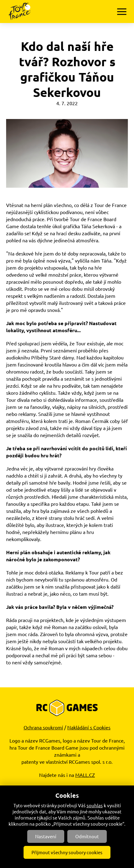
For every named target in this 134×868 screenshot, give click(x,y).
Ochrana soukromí (43, 727)
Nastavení (46, 836)
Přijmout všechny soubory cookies (67, 852)
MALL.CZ (85, 775)
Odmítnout (87, 836)
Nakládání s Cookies (89, 727)
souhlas (95, 805)
